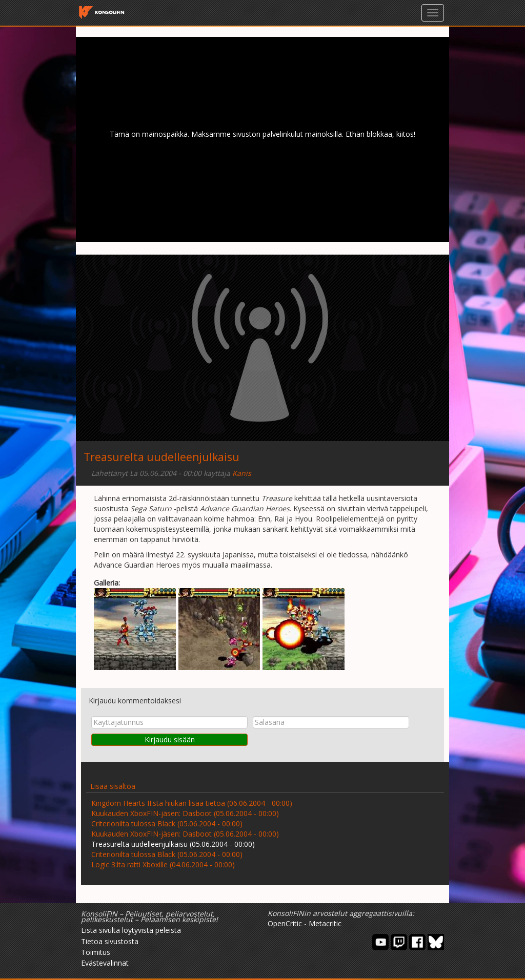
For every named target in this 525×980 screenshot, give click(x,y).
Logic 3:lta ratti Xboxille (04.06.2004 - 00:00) (163, 864)
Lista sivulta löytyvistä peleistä (131, 930)
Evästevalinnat (105, 963)
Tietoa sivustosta (110, 941)
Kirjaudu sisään (170, 739)
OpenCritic (285, 923)
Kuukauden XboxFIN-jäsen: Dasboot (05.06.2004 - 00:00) (185, 813)
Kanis (242, 473)
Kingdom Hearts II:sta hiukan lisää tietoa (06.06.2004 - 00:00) (192, 803)
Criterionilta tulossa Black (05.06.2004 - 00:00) (167, 823)
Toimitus (96, 952)
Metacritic (325, 923)
